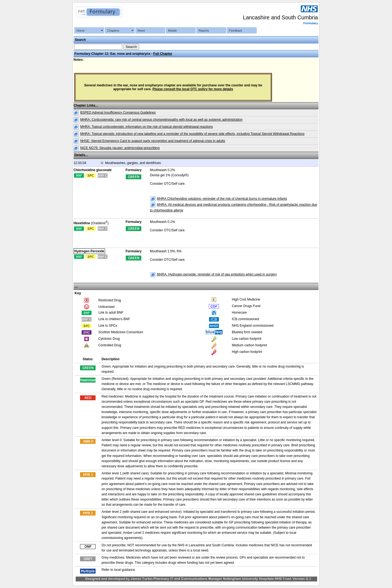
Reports (204, 31)
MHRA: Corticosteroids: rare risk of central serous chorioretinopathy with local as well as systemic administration (161, 120)
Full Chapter (163, 54)
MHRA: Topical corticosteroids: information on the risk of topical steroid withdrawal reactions (147, 127)
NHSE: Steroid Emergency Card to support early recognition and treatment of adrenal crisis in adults (153, 141)
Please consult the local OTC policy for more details (193, 89)
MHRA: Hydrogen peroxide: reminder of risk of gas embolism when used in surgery (217, 274)
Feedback (235, 31)
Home (80, 31)
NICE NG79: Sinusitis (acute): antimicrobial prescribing (120, 148)
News (141, 31)
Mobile (172, 31)
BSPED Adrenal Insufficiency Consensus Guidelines (118, 113)
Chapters (113, 31)
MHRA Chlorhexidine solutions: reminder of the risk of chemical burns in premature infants (222, 199)
